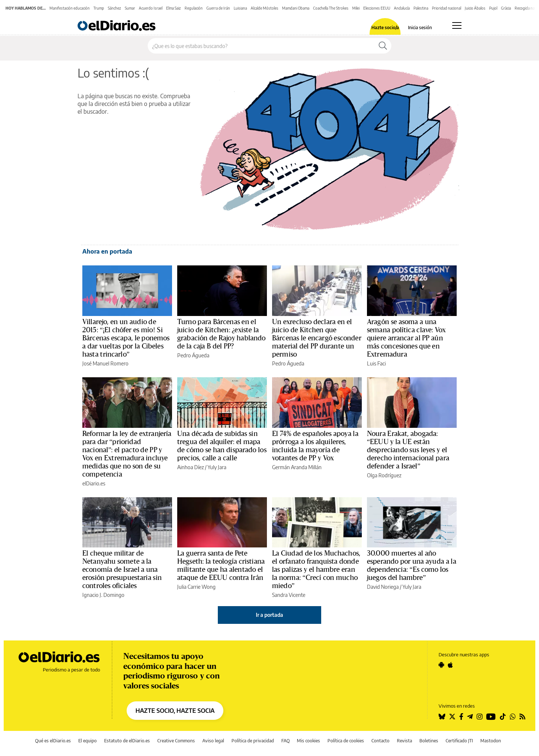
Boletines (429, 741)
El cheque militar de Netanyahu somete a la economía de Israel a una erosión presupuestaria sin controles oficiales (122, 570)
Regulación (194, 8)
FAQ (286, 741)
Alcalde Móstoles (265, 8)
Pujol (493, 8)
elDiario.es (94, 483)
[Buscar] (383, 46)
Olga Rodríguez (384, 475)
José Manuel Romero (105, 363)
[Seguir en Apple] (450, 665)
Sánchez (114, 8)
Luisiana (240, 8)
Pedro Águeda (193, 355)
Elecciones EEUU (377, 8)
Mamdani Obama (296, 8)
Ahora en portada (107, 251)
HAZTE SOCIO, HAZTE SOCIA (175, 711)
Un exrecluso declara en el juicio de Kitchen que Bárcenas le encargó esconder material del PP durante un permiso (317, 338)
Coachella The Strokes (331, 8)
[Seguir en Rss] (522, 717)
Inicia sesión (420, 28)
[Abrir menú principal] (457, 25)
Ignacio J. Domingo (103, 595)
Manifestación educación (70, 8)
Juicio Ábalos (475, 8)
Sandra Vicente (289, 595)
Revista (404, 741)
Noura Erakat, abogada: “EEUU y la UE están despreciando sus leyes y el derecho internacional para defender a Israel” (408, 450)
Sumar (130, 8)
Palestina (421, 8)
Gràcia (506, 8)
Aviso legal (213, 741)
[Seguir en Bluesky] (442, 717)
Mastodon (491, 741)
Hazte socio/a (385, 28)
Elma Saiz (174, 8)
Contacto (380, 741)
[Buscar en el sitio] (261, 46)
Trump (99, 8)
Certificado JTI (459, 741)
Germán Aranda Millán (297, 467)
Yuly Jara (217, 467)
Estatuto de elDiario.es (127, 741)
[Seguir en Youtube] (491, 717)
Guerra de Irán (218, 8)
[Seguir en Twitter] (452, 717)
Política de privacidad (253, 741)
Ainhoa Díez (190, 467)
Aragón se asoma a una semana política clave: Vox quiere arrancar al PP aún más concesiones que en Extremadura (406, 338)
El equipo (87, 741)
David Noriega (383, 587)
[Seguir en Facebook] (461, 717)
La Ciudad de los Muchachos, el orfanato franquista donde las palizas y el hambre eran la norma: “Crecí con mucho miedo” (316, 570)
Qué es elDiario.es (53, 741)
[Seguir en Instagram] (480, 717)
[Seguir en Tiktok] (503, 717)
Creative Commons (176, 741)
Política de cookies (346, 741)
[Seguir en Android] (441, 665)
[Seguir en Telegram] (470, 717)
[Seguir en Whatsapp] (513, 717)
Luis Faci (376, 363)
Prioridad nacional (447, 8)
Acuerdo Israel (151, 8)
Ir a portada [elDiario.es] (269, 615)
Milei (356, 8)
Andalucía (402, 8)
